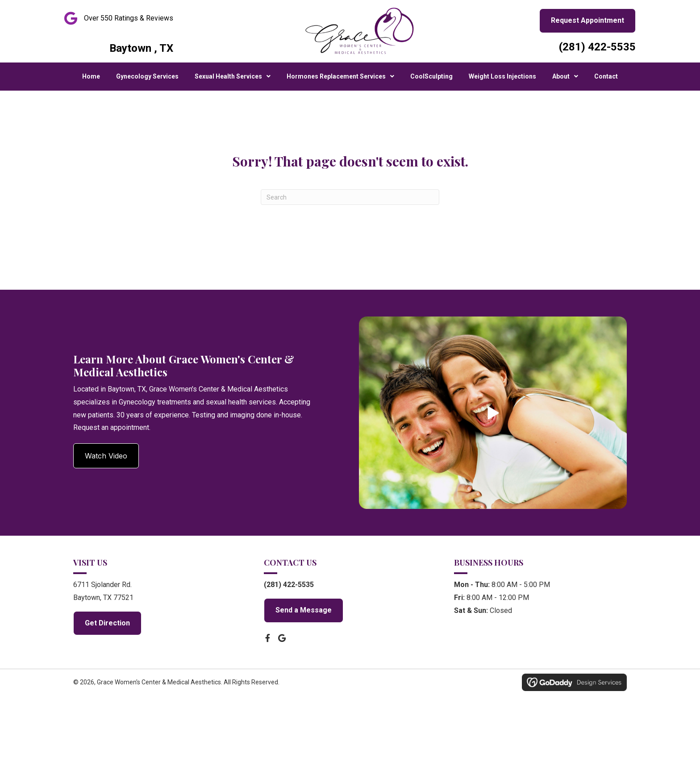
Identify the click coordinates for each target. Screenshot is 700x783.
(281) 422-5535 (597, 47)
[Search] (350, 197)
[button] (106, 456)
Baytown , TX (141, 48)
